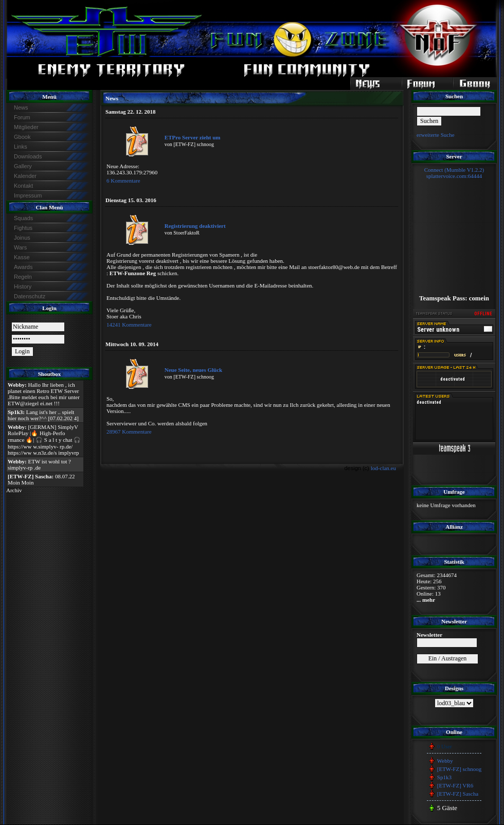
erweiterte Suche (436, 135)
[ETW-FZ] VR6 (455, 785)
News (21, 107)
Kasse (22, 257)
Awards (23, 267)
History (23, 286)
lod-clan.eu (383, 468)
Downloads (28, 156)
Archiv (14, 490)
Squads (23, 218)
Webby (445, 761)
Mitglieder (26, 127)
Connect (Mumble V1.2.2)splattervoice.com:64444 (454, 173)
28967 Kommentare (129, 432)
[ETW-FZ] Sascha (458, 794)
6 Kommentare (123, 181)
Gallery (23, 166)
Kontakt (23, 186)
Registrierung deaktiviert (195, 226)
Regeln (23, 277)
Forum (22, 117)
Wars (20, 247)
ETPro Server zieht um (193, 137)
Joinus (22, 238)
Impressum (28, 195)
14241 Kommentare (129, 325)
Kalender (25, 176)
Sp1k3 (444, 777)
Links (21, 147)
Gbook (22, 137)
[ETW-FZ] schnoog (459, 769)
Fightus (23, 228)
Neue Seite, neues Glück (193, 370)
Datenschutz (30, 296)
